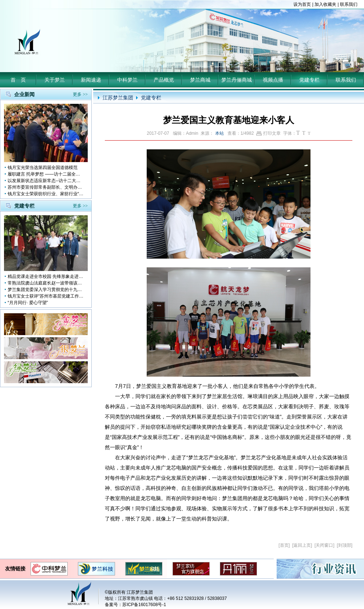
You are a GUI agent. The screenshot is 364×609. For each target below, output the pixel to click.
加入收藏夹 (325, 4)
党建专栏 (309, 80)
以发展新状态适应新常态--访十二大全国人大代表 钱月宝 (46, 181)
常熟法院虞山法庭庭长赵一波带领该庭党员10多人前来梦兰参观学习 (46, 283)
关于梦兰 (55, 80)
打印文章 (268, 133)
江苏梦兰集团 (118, 98)
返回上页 (302, 545)
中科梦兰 (127, 80)
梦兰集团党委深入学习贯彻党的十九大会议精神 (46, 290)
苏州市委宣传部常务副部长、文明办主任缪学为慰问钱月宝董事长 (46, 187)
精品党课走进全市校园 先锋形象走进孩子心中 (46, 276)
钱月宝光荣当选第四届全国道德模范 (43, 168)
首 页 (18, 80)
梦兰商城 (200, 80)
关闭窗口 (324, 545)
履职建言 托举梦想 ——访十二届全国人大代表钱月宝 (46, 174)
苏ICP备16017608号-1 (144, 605)
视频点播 (273, 80)
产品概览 (164, 80)
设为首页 (302, 4)
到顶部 (345, 545)
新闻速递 (91, 80)
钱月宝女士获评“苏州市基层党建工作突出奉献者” (46, 296)
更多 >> (80, 94)
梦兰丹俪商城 (237, 80)
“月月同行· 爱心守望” (28, 303)
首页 (284, 545)
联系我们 (349, 4)
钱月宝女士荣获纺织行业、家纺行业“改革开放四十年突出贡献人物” (46, 194)
